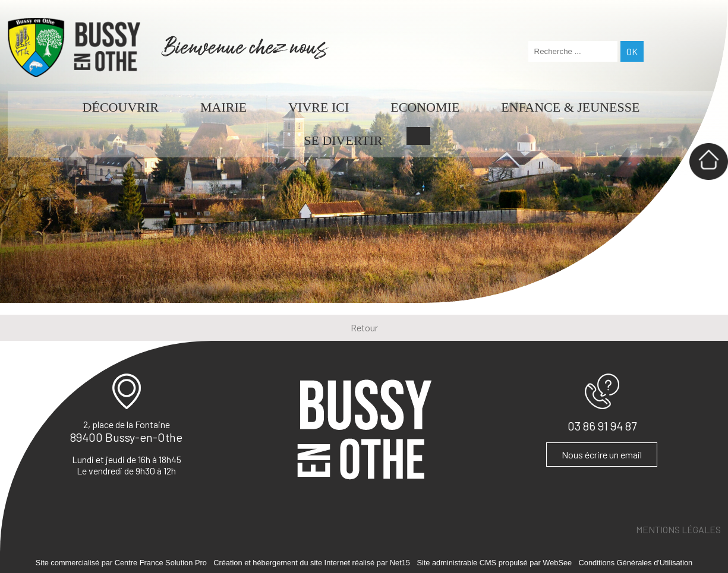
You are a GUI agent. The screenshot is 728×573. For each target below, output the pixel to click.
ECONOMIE (425, 107)
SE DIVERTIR (343, 140)
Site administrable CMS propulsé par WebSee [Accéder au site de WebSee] (494, 563)
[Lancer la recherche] (632, 51)
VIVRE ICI (319, 107)
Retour (364, 327)
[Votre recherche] (573, 51)
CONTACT (418, 136)
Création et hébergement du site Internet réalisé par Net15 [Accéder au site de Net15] (312, 563)
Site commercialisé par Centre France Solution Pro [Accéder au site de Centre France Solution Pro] (121, 563)
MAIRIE (223, 107)
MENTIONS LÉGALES (678, 529)
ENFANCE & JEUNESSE (570, 107)
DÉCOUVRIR (121, 107)
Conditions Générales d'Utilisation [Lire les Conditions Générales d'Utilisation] (636, 563)
